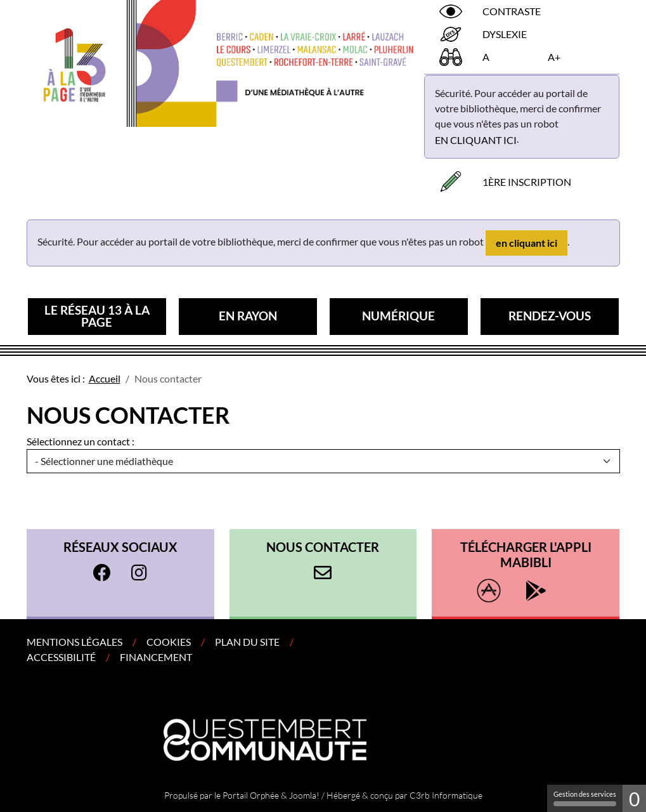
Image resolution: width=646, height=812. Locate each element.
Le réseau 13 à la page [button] (97, 316)
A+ (554, 57)
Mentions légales (74, 642)
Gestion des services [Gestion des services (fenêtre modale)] (585, 798)
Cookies (169, 642)
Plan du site (247, 642)
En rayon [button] (248, 316)
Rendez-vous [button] (550, 316)
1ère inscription (527, 182)
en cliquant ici (476, 140)
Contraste (512, 11)
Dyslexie (505, 34)
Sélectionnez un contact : (81, 441)
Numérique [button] (398, 316)
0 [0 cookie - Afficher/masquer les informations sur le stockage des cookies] (634, 799)
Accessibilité (61, 657)
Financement (156, 657)
